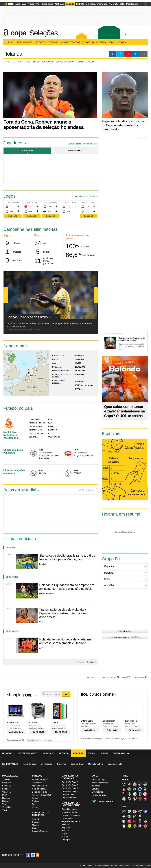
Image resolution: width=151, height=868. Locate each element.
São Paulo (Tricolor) (135, 799)
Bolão (112, 42)
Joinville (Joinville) (124, 821)
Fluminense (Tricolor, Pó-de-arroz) (129, 794)
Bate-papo (48, 4)
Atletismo (6, 780)
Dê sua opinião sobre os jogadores (83, 144)
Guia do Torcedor (71, 42)
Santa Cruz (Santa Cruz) (135, 826)
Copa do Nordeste (40, 831)
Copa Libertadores (70, 809)
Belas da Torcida (39, 792)
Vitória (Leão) (145, 799)
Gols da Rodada (39, 789)
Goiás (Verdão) (135, 794)
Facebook (29, 855)
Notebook (48, 740)
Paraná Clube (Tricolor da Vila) (140, 821)
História (121, 42)
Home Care (134, 739)
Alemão (65, 824)
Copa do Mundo (115, 764)
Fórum (35, 798)
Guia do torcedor (86, 62)
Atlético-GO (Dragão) (140, 811)
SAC (37, 4)
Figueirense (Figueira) (145, 789)
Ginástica (6, 792)
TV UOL (113, 4)
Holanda (13, 54)
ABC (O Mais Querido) (124, 811)
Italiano (65, 837)
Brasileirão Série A (70, 782)
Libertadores (46, 764)
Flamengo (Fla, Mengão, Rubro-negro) (124, 794)
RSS (38, 855)
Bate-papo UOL (121, 753)
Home (7, 62)
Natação (6, 798)
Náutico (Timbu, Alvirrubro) (129, 821)
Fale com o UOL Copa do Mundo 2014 (102, 677)
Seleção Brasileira (105, 801)
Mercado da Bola (96, 764)
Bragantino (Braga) (129, 816)
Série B (125, 807)
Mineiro (35, 825)
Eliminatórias (97, 792)
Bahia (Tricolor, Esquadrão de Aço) (135, 784)
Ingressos (96, 786)
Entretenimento (28, 753)
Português (66, 840)
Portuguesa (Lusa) (124, 826)
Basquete (6, 783)
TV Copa (86, 42)
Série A (125, 779)
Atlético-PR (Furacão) (129, 784)
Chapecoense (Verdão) (145, 784)
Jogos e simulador (100, 783)
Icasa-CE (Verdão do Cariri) (145, 816)
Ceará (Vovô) (135, 816)
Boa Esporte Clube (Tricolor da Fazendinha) (124, 816)
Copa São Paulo (69, 797)
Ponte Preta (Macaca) (145, 821)
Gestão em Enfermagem (116, 739)
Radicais (6, 801)
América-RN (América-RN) (135, 811)
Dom (8, 202)
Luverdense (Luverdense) (140, 816)
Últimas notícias (18, 539)
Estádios (54, 42)
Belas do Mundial (20, 490)
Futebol (6, 789)
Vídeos (36, 62)
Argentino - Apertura (71, 821)
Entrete (80, 4)
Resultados (80, 196)
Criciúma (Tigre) (135, 789)
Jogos (104, 753)
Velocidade (7, 807)
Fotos (27, 62)
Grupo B (110, 559)
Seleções (43, 33)
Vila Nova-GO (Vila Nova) (145, 826)
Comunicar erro (138, 677)
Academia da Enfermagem (92, 739)
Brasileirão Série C (70, 788)
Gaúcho (36, 828)
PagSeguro (132, 4)
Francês (65, 831)
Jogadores (48, 62)
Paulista (36, 819)
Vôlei (5, 810)
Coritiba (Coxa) (129, 789)
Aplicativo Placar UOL (42, 795)
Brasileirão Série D (70, 791)
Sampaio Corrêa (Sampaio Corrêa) (129, 826)
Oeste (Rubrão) (135, 821)
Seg (83, 202)
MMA (5, 795)
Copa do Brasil (77, 764)
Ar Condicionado (34, 740)
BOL (122, 4)
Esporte (70, 4)
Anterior (82, 662)
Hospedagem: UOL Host (142, 866)
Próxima (91, 662)
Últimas (10, 42)
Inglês (65, 834)
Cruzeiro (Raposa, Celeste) (140, 789)
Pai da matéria (99, 42)
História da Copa (99, 795)
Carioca (36, 822)
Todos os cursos (137, 695)
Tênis (5, 804)
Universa (91, 4)
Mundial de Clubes (70, 812)
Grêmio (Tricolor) (140, 794)
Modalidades (10, 776)
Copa (18, 33)
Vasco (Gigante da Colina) (140, 826)
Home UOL (8, 753)
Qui (26, 202)
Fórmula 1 (7, 786)
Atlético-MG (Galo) (124, 784)
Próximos (94, 196)
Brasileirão (61, 764)
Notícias (59, 4)
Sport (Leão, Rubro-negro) (140, 799)
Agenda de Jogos (40, 780)
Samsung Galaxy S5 (15, 740)
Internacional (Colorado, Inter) (145, 794)
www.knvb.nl (54, 437)
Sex (64, 202)
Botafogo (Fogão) (140, 784)
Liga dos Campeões (71, 815)
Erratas (124, 677)
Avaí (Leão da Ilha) (145, 811)
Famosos (102, 4)
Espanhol (66, 827)
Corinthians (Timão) (124, 789)
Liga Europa (67, 818)
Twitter (33, 855)
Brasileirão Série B (70, 785)
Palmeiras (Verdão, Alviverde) (124, 799)
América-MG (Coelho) (129, 811)
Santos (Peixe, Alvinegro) (129, 799)
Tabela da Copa (25, 42)
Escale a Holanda (65, 62)
